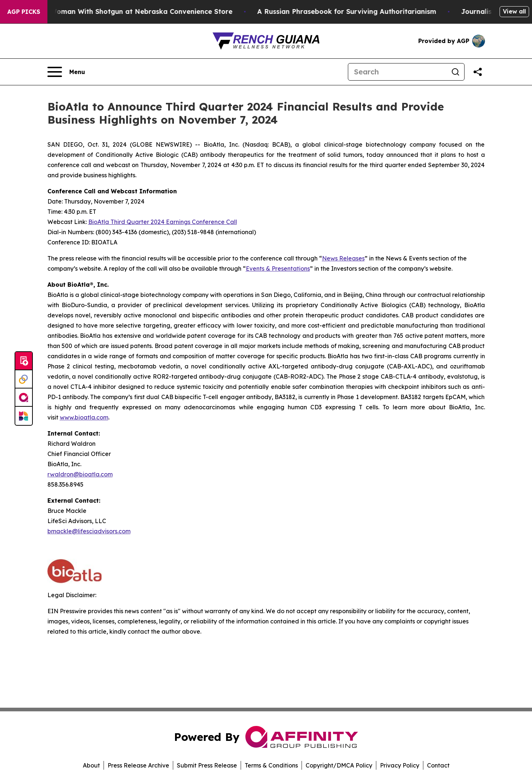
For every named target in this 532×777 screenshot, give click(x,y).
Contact (438, 765)
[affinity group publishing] (24, 398)
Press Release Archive (138, 765)
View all (514, 11)
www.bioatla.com (84, 417)
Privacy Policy (400, 765)
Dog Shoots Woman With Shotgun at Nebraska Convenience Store (126, 11)
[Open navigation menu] (66, 72)
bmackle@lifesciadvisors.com (89, 531)
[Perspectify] (24, 379)
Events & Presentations (278, 268)
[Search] (397, 72)
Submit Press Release (207, 765)
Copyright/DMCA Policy (339, 765)
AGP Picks (24, 12)
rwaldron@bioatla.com (80, 474)
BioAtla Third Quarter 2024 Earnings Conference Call (163, 222)
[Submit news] (24, 361)
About (91, 765)
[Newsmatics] (24, 416)
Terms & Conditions (271, 765)
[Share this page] (478, 72)
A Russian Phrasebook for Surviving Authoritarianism (352, 11)
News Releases (343, 258)
